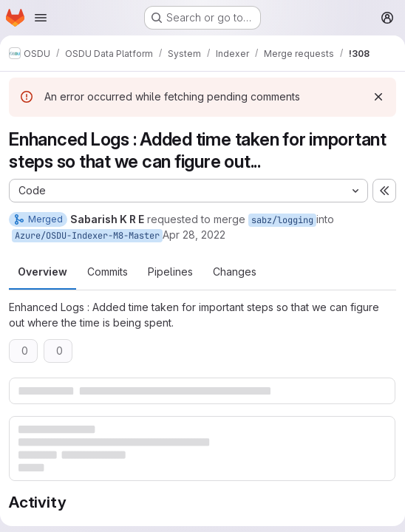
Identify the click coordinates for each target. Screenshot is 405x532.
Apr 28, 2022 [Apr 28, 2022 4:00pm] (194, 235)
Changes (235, 272)
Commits (108, 272)
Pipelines (170, 272)
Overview (42, 272)
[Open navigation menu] (41, 18)
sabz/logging (282, 220)
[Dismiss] (378, 97)
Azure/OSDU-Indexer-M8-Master (87, 236)
